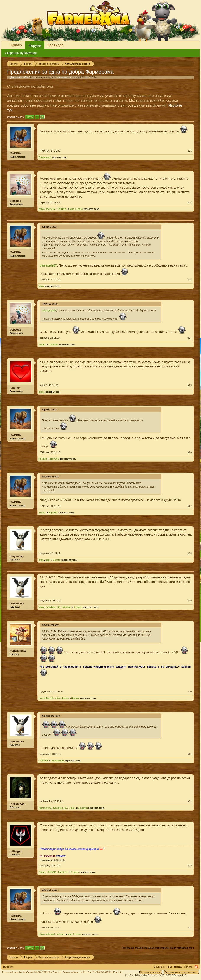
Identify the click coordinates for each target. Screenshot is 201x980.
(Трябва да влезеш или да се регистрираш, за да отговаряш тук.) (158, 948)
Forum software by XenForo (32, 972)
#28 (190, 553)
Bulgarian (8, 967)
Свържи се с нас (163, 967)
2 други (78, 607)
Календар (55, 45)
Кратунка (50, 209)
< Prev (30, 117)
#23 (190, 280)
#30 (190, 692)
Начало (16, 45)
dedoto (65, 698)
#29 (190, 601)
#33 (190, 865)
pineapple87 (78, 77)
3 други (75, 698)
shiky (41, 209)
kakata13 (63, 872)
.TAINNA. (16, 153)
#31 (190, 754)
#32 (190, 801)
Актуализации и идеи (42, 77)
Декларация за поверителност (181, 972)
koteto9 (15, 388)
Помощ (178, 967)
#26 (190, 452)
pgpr (48, 560)
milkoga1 (16, 851)
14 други (83, 808)
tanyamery (17, 556)
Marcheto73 (45, 808)
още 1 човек (76, 209)
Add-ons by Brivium (156, 975)
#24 (190, 338)
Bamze (57, 560)
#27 (190, 506)
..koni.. (72, 808)
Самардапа (45, 157)
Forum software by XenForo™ (93, 972)
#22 (190, 202)
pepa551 (15, 201)
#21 (190, 151)
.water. (42, 344)
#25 (190, 385)
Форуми (35, 46)
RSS (196, 967)
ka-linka (43, 459)
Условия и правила (151, 972)
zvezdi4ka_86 (53, 607)
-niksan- (61, 934)
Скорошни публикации (21, 53)
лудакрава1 (18, 651)
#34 (190, 928)
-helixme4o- (18, 804)
